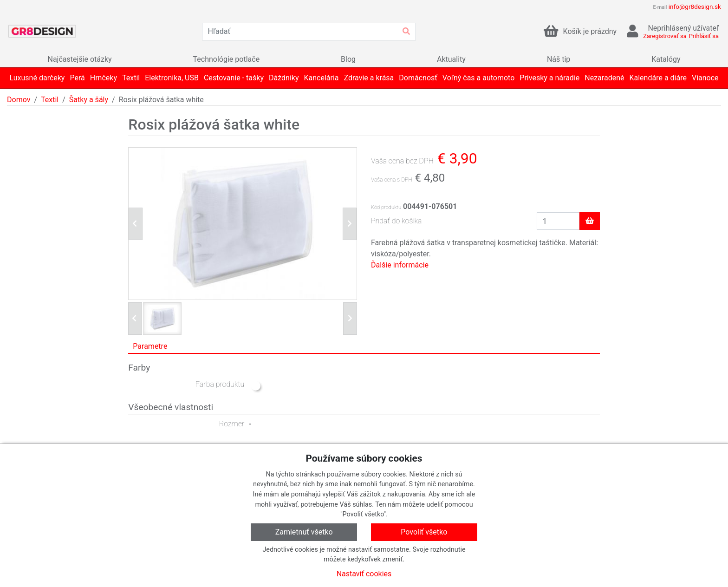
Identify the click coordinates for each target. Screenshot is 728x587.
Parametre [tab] (150, 346)
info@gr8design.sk (695, 7)
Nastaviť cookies (364, 574)
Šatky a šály (89, 100)
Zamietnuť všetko (304, 532)
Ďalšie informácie (400, 265)
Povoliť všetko (424, 532)
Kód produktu (386, 207)
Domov (19, 100)
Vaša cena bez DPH (402, 161)
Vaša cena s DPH (392, 180)
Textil (50, 100)
